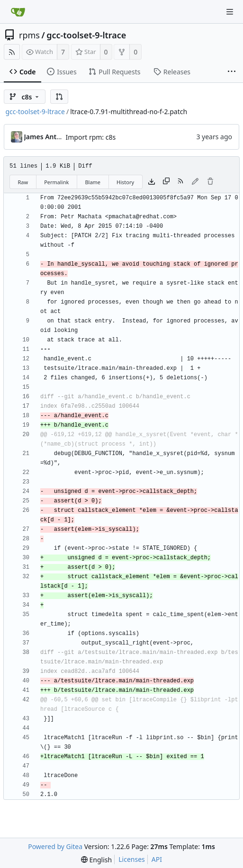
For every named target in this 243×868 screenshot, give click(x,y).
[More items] (232, 72)
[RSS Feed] (12, 52)
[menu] (96, 860)
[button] (59, 97)
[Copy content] (166, 182)
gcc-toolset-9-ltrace (86, 35)
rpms (29, 35)
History (125, 182)
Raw (23, 182)
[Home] (18, 12)
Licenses (132, 859)
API (157, 859)
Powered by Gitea (55, 846)
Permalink (56, 182)
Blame (93, 182)
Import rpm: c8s (91, 137)
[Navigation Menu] (230, 12)
